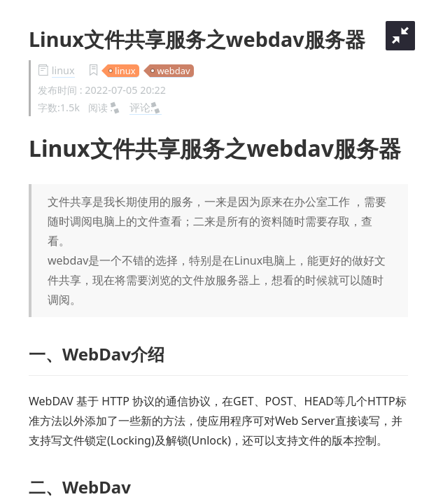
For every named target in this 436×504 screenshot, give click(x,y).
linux (63, 70)
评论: (146, 107)
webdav (173, 71)
